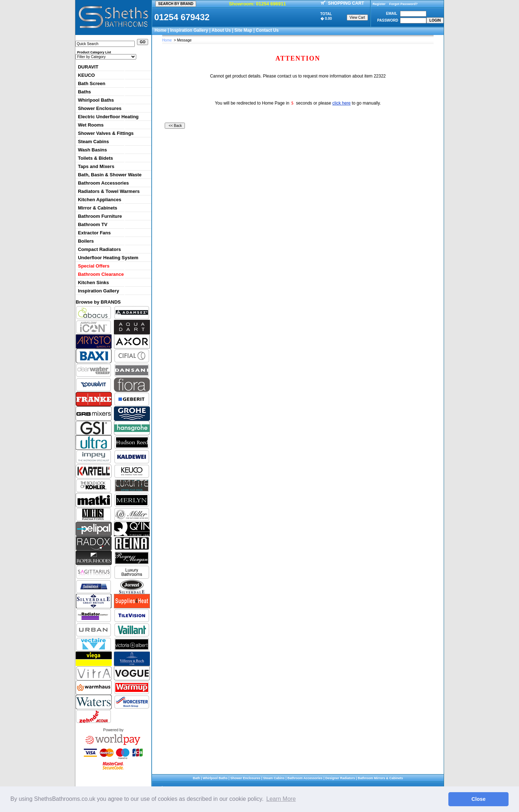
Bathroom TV (93, 224)
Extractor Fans (94, 233)
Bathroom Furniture (100, 216)
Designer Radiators (340, 778)
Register (379, 4)
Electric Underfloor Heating (108, 117)
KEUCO (86, 75)
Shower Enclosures (100, 108)
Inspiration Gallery (189, 30)
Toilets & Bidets (95, 158)
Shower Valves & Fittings (106, 133)
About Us (221, 30)
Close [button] (478, 799)
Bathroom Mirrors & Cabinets (380, 778)
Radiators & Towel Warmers (109, 191)
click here (341, 103)
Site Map (243, 30)
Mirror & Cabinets (97, 208)
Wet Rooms (91, 125)
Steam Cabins (93, 142)
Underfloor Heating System (108, 258)
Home (161, 30)
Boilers (86, 241)
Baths (84, 92)
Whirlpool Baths (96, 100)
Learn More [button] (281, 799)
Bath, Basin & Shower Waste (110, 175)
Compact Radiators (99, 249)
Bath (196, 778)
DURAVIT (88, 67)
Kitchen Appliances (99, 200)
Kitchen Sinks (93, 283)
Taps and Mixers (96, 166)
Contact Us (267, 30)
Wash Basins (92, 150)
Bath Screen (92, 83)
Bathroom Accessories (103, 183)
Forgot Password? (403, 4)
